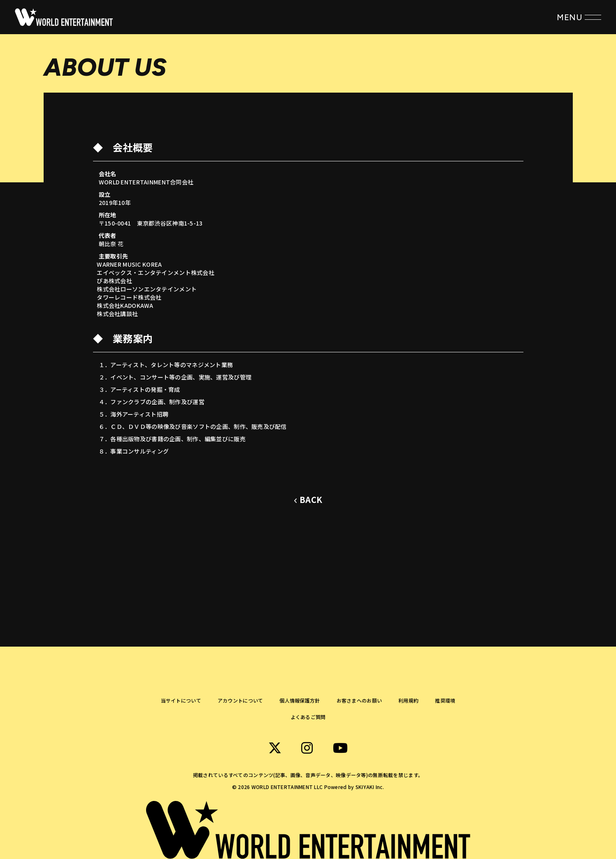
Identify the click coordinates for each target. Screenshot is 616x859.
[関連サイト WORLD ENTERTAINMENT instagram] (307, 748)
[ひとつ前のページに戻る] (308, 500)
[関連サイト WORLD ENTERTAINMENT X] (275, 748)
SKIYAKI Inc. (370, 787)
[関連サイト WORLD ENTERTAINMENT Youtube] (340, 748)
